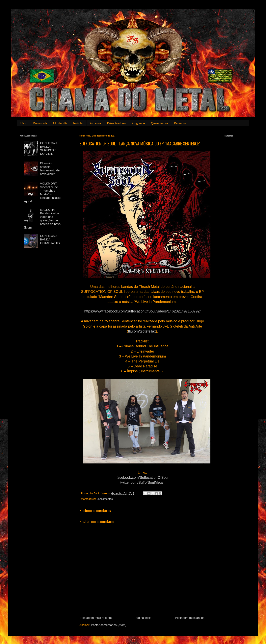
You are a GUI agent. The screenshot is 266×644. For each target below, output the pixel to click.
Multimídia (60, 123)
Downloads (40, 123)
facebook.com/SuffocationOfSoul (143, 478)
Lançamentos (105, 499)
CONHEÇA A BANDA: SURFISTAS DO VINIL (49, 148)
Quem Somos (160, 123)
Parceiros (95, 123)
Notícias (78, 123)
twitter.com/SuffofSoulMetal (142, 483)
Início (23, 123)
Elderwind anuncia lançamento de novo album (50, 169)
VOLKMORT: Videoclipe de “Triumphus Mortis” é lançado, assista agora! (43, 192)
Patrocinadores (116, 123)
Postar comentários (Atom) (109, 625)
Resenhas (180, 123)
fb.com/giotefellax (142, 331)
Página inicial (143, 618)
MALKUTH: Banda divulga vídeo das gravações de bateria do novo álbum (42, 219)
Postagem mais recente (96, 618)
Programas (138, 123)
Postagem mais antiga (190, 618)
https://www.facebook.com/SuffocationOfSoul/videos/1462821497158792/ (142, 311)
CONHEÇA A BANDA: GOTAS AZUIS (50, 239)
